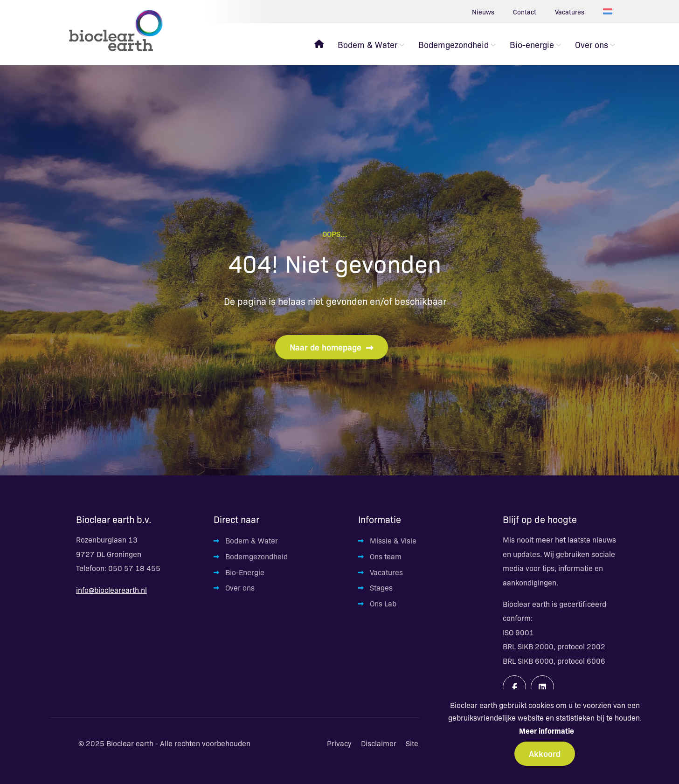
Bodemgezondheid (256, 556)
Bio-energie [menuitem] (532, 44)
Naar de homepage (332, 347)
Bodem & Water (252, 540)
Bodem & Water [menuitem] (367, 44)
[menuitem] (319, 44)
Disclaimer (379, 743)
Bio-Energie (245, 572)
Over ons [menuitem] (592, 44)
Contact (525, 12)
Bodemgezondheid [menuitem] (454, 44)
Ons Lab (383, 603)
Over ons (240, 588)
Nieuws (483, 12)
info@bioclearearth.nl (111, 590)
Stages (381, 588)
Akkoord (545, 753)
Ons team (386, 556)
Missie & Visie (393, 540)
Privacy (339, 743)
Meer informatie (547, 730)
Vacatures (570, 12)
